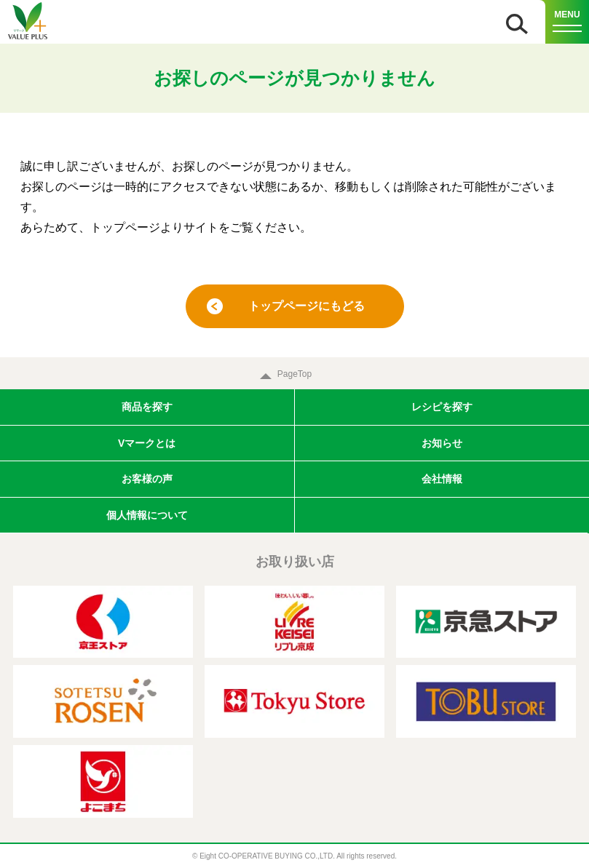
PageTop (294, 374)
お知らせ (442, 443)
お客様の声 (147, 479)
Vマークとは (147, 443)
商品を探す (147, 407)
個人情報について (147, 515)
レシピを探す (442, 407)
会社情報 (442, 479)
